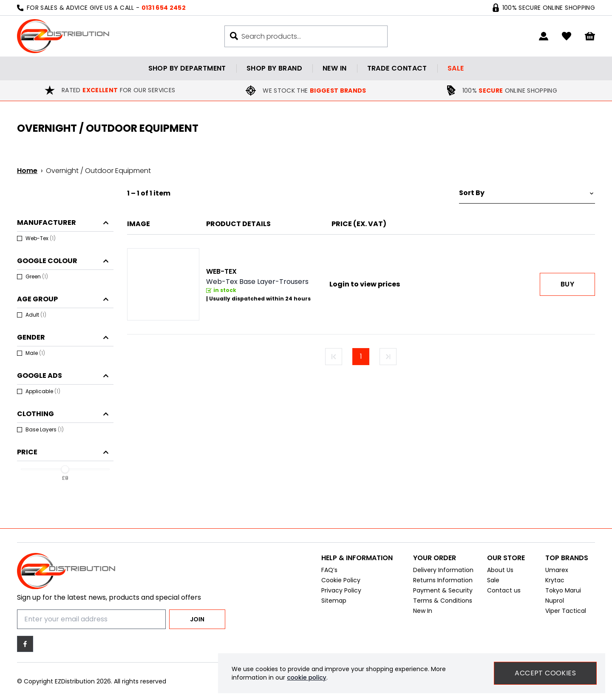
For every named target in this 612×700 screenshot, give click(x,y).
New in (334, 68)
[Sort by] (527, 193)
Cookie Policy (341, 584)
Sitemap (334, 605)
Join (197, 619)
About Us (500, 574)
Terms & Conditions (443, 605)
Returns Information (443, 584)
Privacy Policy (341, 595)
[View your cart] (590, 36)
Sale (456, 68)
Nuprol (555, 605)
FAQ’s (329, 574)
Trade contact (397, 68)
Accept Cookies (545, 673)
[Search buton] (234, 36)
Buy (567, 284)
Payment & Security (443, 595)
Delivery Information (443, 574)
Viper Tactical (566, 615)
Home (27, 171)
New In (423, 615)
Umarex (557, 574)
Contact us (504, 595)
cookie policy (306, 677)
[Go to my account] (544, 36)
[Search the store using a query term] (310, 36)
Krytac (555, 584)
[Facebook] (25, 644)
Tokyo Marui (563, 595)
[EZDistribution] (63, 36)
